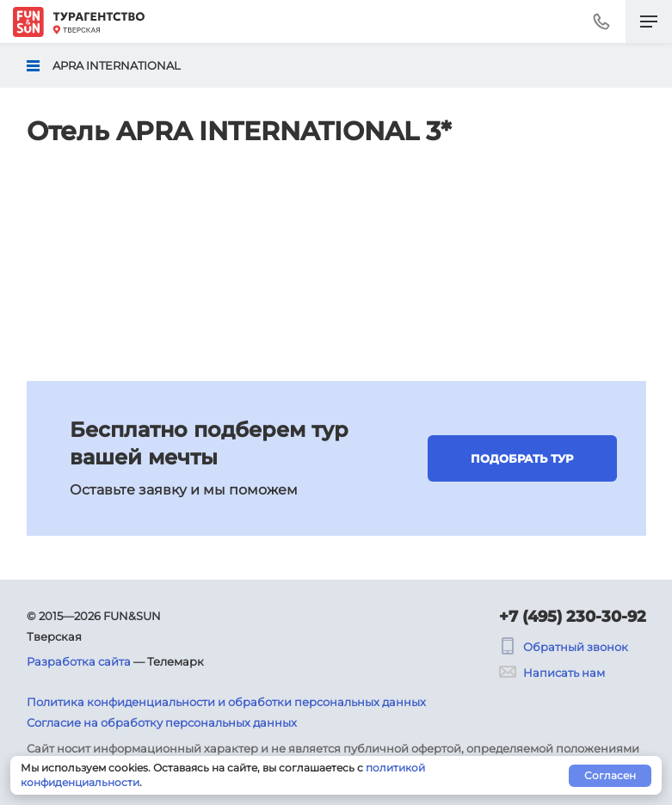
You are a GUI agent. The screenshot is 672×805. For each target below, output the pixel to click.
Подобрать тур (522, 458)
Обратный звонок (564, 647)
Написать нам (552, 673)
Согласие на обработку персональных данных (162, 722)
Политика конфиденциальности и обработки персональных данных (226, 702)
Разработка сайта (79, 661)
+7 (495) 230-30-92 (573, 617)
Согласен (610, 775)
